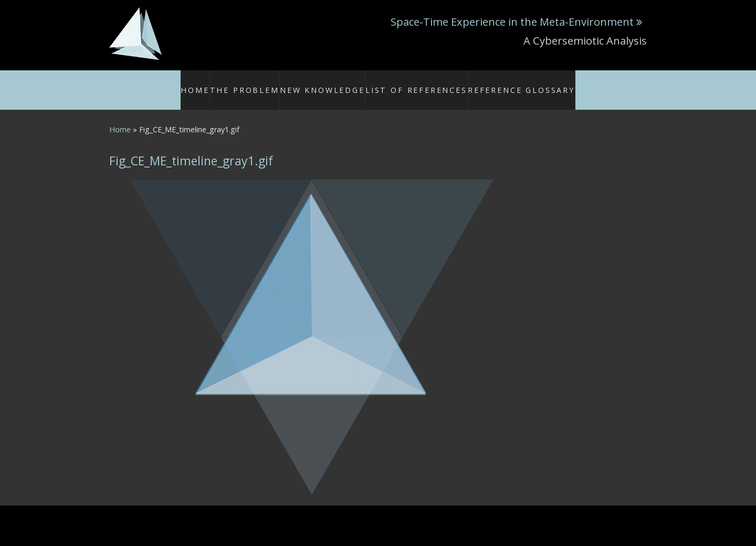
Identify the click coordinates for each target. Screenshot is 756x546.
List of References (418, 83)
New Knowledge (339, 83)
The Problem (272, 83)
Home (224, 83)
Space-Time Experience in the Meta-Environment (512, 22)
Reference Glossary (504, 83)
